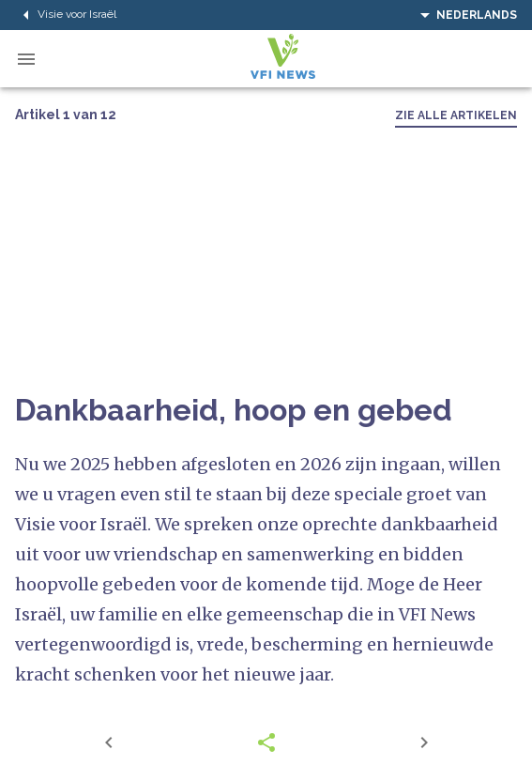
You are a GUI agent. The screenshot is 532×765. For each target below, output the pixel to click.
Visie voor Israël (66, 15)
